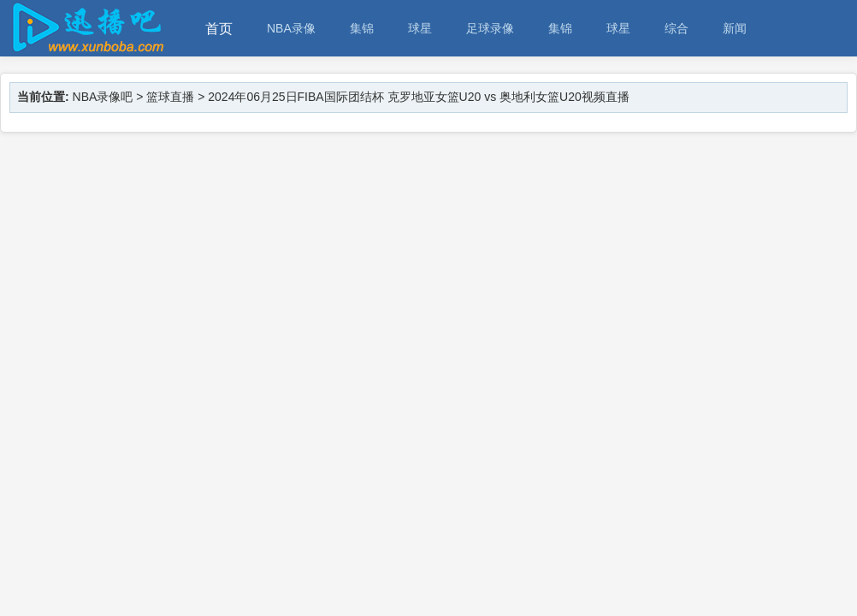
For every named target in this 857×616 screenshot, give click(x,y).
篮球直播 (170, 97)
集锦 (362, 28)
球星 (420, 28)
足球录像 (490, 28)
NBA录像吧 (103, 97)
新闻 (735, 28)
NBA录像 (291, 28)
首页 (219, 29)
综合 (677, 28)
